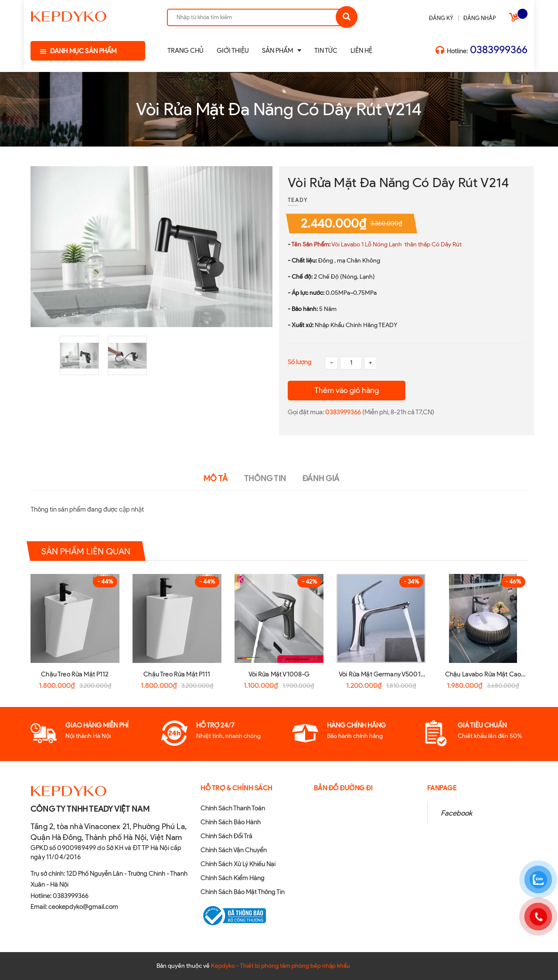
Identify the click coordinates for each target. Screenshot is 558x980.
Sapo (395, 966)
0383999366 (499, 50)
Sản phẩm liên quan (86, 551)
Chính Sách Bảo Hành (231, 822)
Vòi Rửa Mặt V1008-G (279, 674)
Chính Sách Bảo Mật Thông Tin (243, 892)
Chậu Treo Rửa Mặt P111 (177, 674)
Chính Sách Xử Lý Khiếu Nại (238, 864)
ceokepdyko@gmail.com (83, 907)
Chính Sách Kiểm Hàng (233, 878)
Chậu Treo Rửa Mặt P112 (75, 674)
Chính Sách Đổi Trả (226, 836)
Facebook (456, 813)
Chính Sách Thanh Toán (233, 808)
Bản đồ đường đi (344, 788)
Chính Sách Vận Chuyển (234, 850)
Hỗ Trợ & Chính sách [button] (236, 788)
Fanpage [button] (442, 788)
